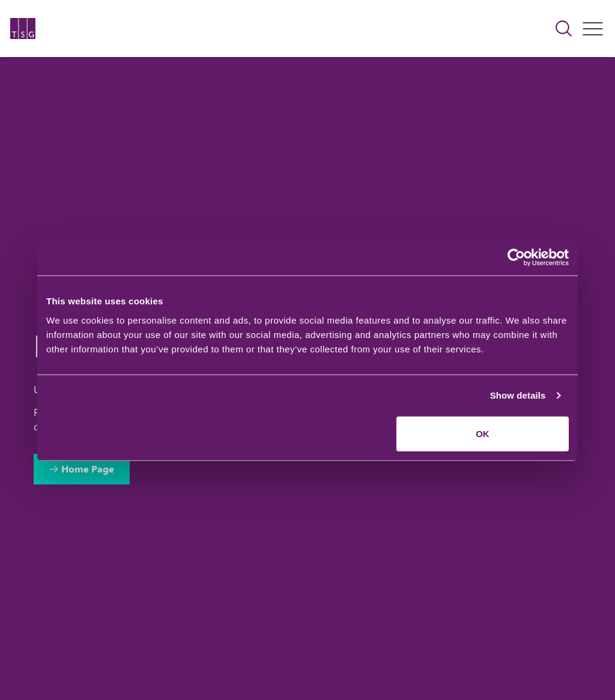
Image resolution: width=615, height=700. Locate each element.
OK (483, 433)
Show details (518, 395)
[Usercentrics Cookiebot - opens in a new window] (516, 258)
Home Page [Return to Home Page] (88, 469)
